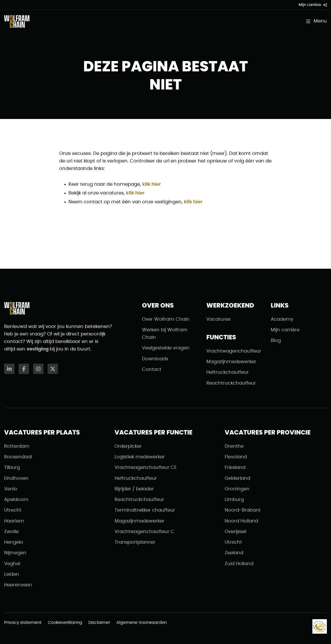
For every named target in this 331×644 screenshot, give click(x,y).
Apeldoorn (16, 500)
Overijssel (235, 532)
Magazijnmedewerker (231, 362)
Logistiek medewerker (140, 457)
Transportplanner (135, 542)
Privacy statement (23, 623)
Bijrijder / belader (134, 489)
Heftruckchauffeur (228, 372)
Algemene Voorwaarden (142, 623)
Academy (282, 319)
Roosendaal (18, 457)
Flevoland (236, 457)
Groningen (237, 489)
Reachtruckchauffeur (231, 383)
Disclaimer (99, 623)
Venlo (11, 489)
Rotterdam (17, 446)
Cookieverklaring (65, 623)
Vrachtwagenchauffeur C (144, 532)
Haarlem (14, 521)
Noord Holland (241, 521)
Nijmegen (15, 553)
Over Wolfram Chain (166, 319)
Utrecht (13, 510)
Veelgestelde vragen (166, 348)
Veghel (12, 564)
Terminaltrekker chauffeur (145, 510)
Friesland (235, 468)
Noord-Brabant (243, 510)
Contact (152, 370)
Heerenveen (18, 585)
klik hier (152, 184)
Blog (276, 341)
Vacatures (218, 319)
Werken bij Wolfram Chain (165, 334)
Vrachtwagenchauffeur (234, 351)
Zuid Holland (239, 564)
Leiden (12, 574)
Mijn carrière (313, 5)
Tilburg (12, 468)
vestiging (38, 349)
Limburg (234, 500)
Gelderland (238, 478)
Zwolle (11, 532)
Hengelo (14, 542)
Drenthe (234, 446)
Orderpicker (128, 446)
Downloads (155, 359)
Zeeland (234, 553)
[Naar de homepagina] (17, 21)
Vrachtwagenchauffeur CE (146, 468)
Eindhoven (16, 478)
